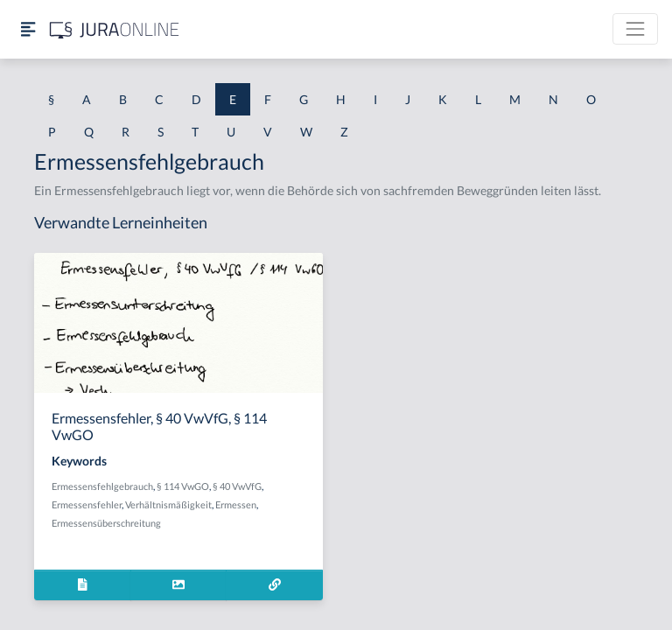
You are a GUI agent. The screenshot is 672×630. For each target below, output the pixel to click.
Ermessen (236, 504)
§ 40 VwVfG (237, 486)
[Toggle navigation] (635, 29)
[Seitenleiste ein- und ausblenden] (28, 29)
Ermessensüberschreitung (106, 523)
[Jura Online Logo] (115, 29)
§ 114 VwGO (183, 486)
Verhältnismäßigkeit (168, 504)
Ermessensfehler (87, 504)
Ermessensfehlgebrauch (102, 486)
